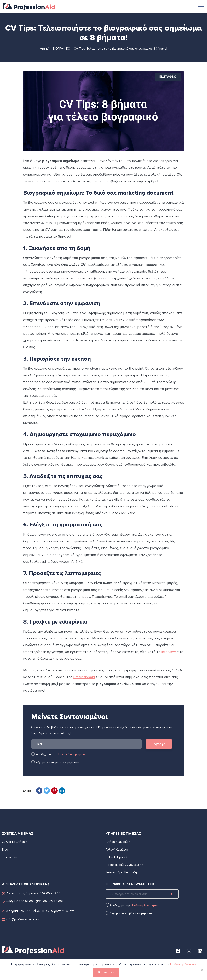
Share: (27, 791)
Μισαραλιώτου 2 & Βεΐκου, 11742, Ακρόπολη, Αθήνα (38, 911)
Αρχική (45, 49)
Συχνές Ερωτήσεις (14, 842)
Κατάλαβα (106, 972)
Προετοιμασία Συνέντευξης (124, 865)
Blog (5, 850)
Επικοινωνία (10, 857)
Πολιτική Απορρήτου (72, 754)
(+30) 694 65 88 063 (50, 901)
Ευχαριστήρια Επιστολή (121, 872)
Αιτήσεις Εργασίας (118, 842)
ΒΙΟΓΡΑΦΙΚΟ (62, 49)
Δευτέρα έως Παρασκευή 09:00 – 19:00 (31, 893)
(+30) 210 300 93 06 (17, 901)
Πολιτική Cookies (183, 964)
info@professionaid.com (20, 919)
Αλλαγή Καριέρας (117, 850)
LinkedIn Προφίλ (116, 857)
